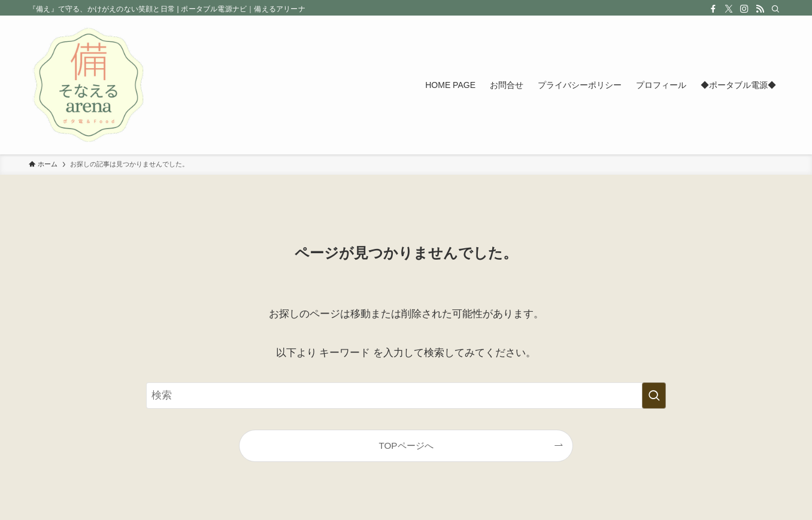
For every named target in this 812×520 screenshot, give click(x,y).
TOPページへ (406, 446)
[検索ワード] (406, 396)
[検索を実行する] (654, 396)
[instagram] (744, 9)
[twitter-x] (729, 9)
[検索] (775, 9)
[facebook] (713, 9)
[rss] (760, 9)
